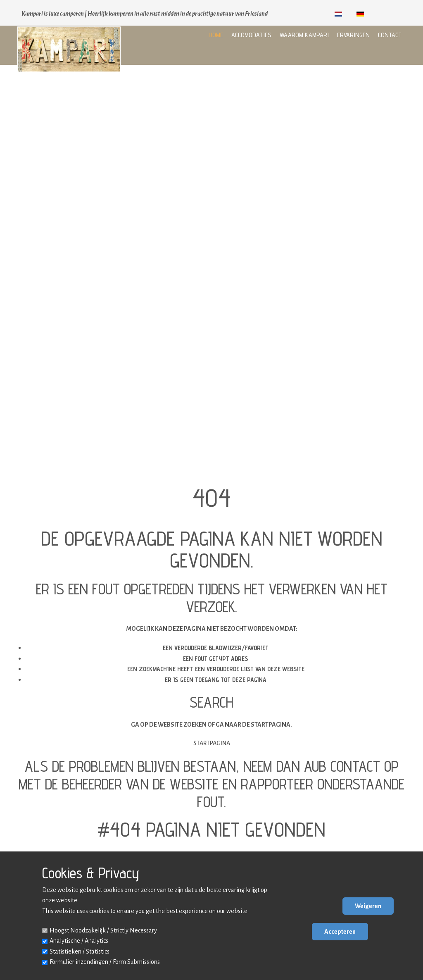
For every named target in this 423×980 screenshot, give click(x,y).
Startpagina (212, 743)
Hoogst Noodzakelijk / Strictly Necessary (103, 930)
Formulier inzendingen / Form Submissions (105, 962)
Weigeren (368, 906)
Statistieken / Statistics (80, 951)
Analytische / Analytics (79, 941)
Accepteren (340, 932)
